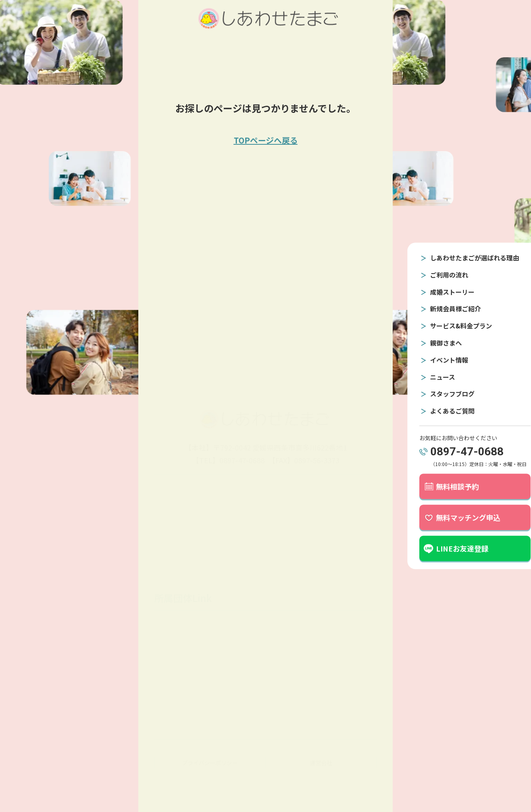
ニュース (431, 377)
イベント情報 (438, 360)
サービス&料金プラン (450, 326)
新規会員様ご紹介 (444, 309)
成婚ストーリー (441, 292)
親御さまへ (434, 343)
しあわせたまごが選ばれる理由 (463, 258)
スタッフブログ (441, 394)
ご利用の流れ (438, 275)
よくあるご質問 (441, 411)
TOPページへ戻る (266, 140)
